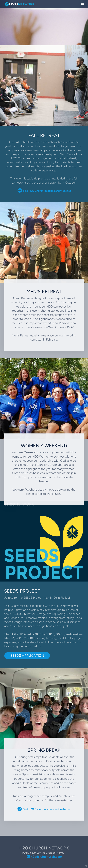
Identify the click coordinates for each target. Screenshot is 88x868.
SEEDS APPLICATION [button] (27, 656)
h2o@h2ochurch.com (46, 857)
